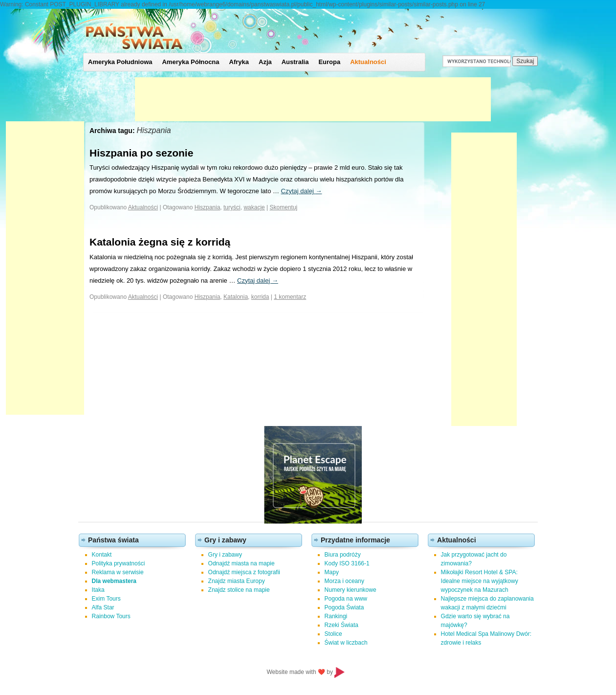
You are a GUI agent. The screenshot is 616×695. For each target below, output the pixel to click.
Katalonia (236, 297)
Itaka (98, 590)
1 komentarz (290, 297)
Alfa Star (103, 607)
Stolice (333, 634)
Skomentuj (284, 207)
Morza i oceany (344, 581)
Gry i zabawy (225, 555)
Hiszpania (208, 207)
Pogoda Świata (344, 607)
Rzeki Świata (341, 625)
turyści (232, 207)
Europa (329, 62)
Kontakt (102, 555)
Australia (295, 62)
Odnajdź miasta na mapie (242, 563)
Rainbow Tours (111, 616)
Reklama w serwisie (118, 572)
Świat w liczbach (346, 643)
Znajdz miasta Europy (237, 581)
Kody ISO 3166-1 (347, 563)
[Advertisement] (313, 99)
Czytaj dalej (302, 191)
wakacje (254, 207)
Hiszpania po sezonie (141, 153)
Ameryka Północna (190, 62)
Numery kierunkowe (351, 590)
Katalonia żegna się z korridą (160, 242)
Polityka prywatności (119, 563)
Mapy (332, 572)
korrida (260, 297)
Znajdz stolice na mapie (239, 590)
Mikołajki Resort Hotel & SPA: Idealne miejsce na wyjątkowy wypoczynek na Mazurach (480, 581)
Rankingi (336, 616)
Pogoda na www (346, 599)
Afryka (239, 62)
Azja (265, 62)
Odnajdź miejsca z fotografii (244, 572)
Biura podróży (343, 555)
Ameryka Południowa (120, 62)
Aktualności (368, 62)
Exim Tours (106, 599)
